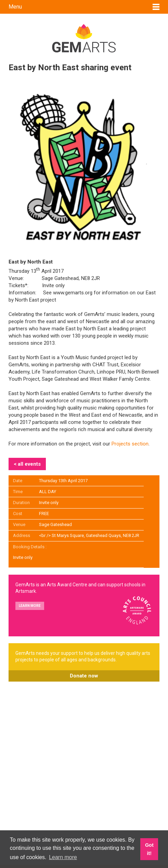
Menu (15, 7)
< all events (27, 464)
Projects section (130, 444)
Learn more (30, 606)
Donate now (84, 676)
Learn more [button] (63, 857)
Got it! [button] (149, 849)
